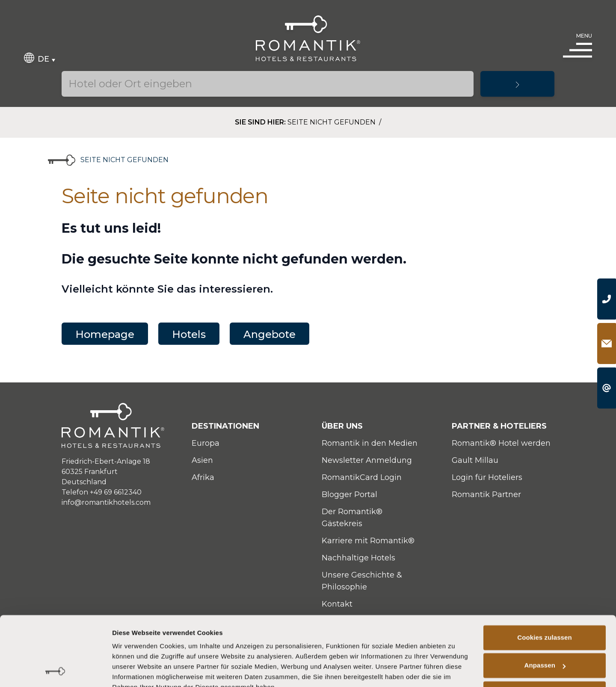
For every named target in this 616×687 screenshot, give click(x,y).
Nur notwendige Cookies (545, 653)
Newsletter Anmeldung (367, 460)
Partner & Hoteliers (499, 426)
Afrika (203, 477)
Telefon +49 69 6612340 (102, 492)
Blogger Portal (349, 495)
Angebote (269, 334)
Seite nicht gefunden (332, 122)
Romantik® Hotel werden (501, 443)
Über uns (342, 426)
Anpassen (545, 625)
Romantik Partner (486, 495)
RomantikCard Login (362, 477)
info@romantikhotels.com (106, 502)
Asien (202, 460)
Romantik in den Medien (370, 443)
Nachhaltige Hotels (358, 558)
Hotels (189, 334)
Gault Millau (475, 460)
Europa (206, 443)
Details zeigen (134, 670)
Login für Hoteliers (487, 477)
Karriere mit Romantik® (368, 541)
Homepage (105, 334)
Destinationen (225, 426)
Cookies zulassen (544, 597)
